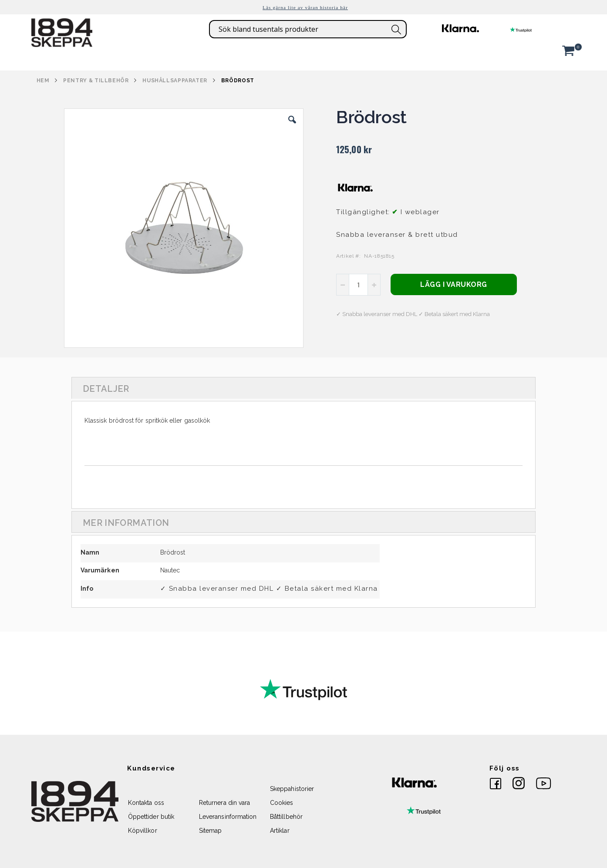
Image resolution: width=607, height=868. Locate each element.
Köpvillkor (143, 831)
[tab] (303, 388)
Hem (43, 81)
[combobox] (308, 29)
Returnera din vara (224, 803)
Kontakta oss (146, 803)
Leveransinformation (228, 817)
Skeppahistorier (292, 789)
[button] (292, 126)
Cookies (282, 803)
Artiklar (280, 831)
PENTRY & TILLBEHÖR (96, 81)
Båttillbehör (286, 817)
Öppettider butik (151, 817)
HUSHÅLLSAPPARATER (175, 81)
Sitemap (210, 831)
